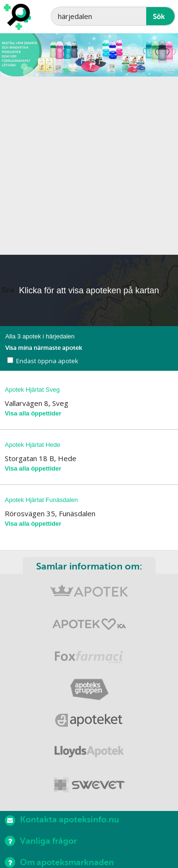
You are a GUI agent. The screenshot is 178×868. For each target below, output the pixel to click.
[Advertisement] (89, 166)
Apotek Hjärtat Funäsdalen (41, 500)
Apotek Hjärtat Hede (33, 445)
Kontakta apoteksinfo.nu (62, 820)
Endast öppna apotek (47, 361)
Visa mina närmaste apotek (44, 348)
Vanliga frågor (41, 841)
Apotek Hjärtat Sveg (32, 390)
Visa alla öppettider (33, 413)
